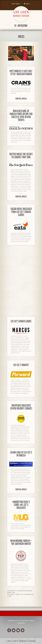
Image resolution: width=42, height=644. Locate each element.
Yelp (14, 593)
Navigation (22, 26)
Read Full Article (21, 99)
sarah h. (13, 594)
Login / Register (16, 4)
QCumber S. (14, 591)
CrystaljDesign (21, 623)
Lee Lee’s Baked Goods (27, 594)
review (20, 591)
